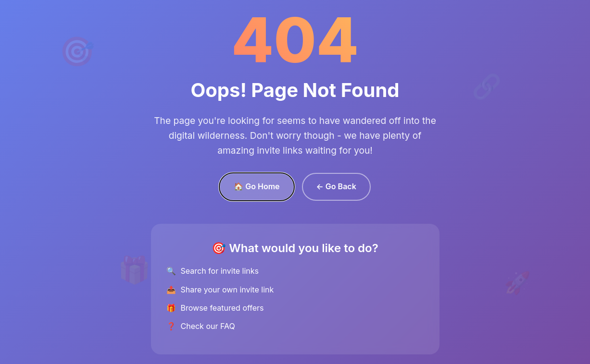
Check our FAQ (208, 326)
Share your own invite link (227, 290)
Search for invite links (220, 271)
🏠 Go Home (257, 186)
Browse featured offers (222, 308)
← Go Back (336, 186)
